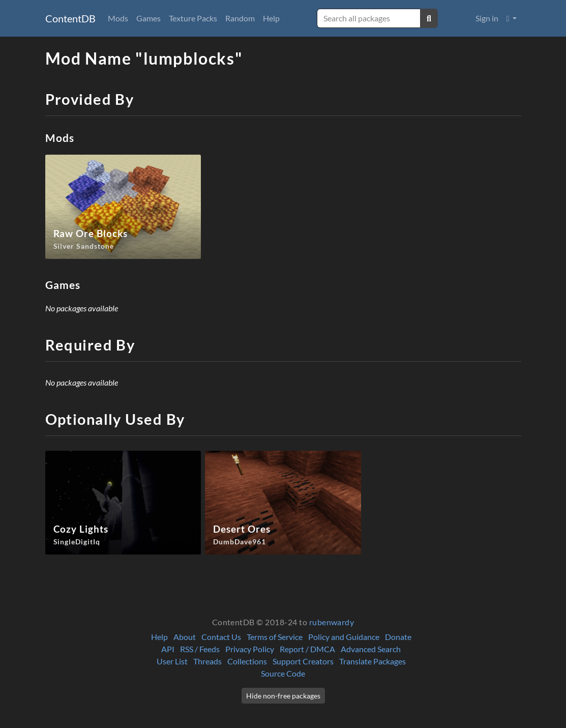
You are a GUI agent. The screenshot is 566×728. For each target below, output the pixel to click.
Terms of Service (275, 637)
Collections (247, 661)
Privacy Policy (250, 649)
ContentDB (70, 18)
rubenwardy (332, 622)
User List (172, 661)
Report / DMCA (307, 649)
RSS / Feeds (200, 649)
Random (240, 18)
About (185, 637)
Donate (398, 637)
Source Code (283, 673)
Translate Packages (373, 661)
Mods (118, 18)
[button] (512, 18)
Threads (207, 661)
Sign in (487, 18)
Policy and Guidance (344, 637)
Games (148, 18)
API (168, 649)
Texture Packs (193, 18)
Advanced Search (371, 649)
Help (271, 18)
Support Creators (303, 661)
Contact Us (221, 637)
